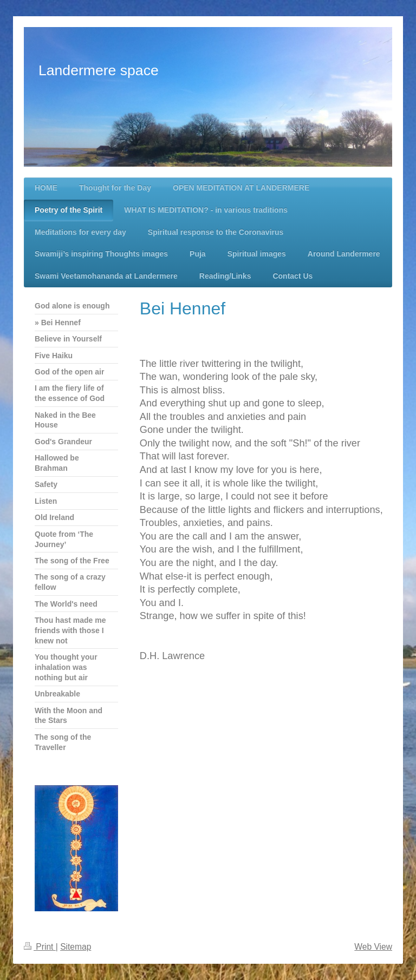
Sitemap (76, 947)
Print (40, 947)
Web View (373, 947)
